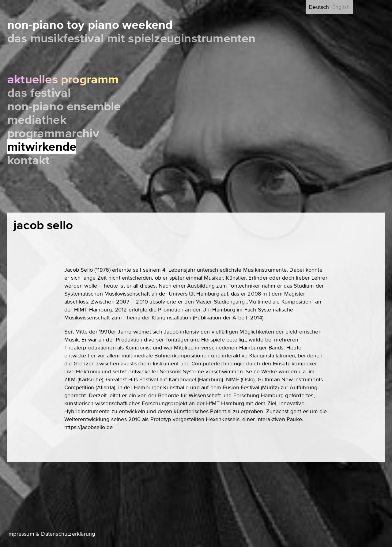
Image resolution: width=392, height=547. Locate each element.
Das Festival (39, 93)
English (341, 7)
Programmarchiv (53, 133)
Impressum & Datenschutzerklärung (51, 534)
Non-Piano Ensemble (64, 106)
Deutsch (319, 7)
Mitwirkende (42, 147)
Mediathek (37, 120)
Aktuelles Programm (63, 79)
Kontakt (28, 160)
